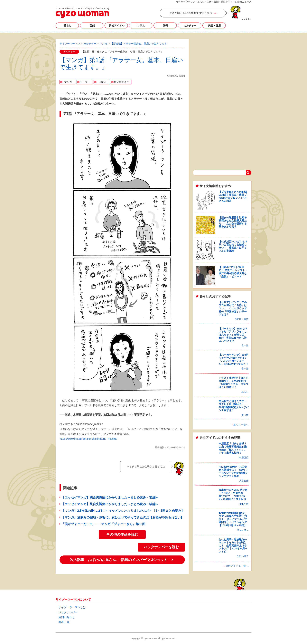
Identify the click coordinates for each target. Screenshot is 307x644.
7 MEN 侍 (243, 504)
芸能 (92, 26)
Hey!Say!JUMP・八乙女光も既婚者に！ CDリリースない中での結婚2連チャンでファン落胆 (233, 471)
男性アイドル (117, 26)
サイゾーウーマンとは (72, 607)
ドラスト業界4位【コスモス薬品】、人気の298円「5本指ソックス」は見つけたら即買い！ (233, 383)
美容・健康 (214, 26)
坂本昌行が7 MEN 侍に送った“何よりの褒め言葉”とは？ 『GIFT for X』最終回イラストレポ (233, 495)
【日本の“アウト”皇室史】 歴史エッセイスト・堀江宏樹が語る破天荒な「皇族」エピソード (233, 272)
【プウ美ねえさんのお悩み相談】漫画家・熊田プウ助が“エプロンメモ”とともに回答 (233, 196)
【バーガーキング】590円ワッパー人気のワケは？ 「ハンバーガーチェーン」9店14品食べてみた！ (234, 359)
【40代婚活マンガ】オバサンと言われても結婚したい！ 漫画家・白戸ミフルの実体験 (233, 246)
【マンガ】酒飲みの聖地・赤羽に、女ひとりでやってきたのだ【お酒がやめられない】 (123, 517)
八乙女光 (244, 481)
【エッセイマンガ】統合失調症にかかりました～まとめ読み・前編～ (110, 497)
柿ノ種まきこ (122, 82)
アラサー (85, 82)
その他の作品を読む (122, 535)
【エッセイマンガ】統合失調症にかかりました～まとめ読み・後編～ (110, 504)
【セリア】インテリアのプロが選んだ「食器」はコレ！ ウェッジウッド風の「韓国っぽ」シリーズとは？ (233, 308)
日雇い (102, 82)
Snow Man (243, 530)
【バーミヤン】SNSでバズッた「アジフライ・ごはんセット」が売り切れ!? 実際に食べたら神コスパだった (233, 335)
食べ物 (245, 346)
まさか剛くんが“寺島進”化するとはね (191, 13)
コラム (141, 26)
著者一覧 (64, 622)
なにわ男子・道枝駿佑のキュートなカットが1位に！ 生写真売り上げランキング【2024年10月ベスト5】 (233, 546)
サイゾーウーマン (82, 13)
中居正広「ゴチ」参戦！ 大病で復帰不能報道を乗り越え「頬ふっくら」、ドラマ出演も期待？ (234, 448)
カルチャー (190, 26)
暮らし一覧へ (241, 425)
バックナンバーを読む (161, 547)
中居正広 (244, 458)
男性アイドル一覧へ (237, 566)
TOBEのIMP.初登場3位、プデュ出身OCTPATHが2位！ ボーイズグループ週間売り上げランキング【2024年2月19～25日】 (233, 519)
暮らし (68, 26)
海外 (166, 26)
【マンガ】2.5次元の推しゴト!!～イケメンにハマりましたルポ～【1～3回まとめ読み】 (123, 511)
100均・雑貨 (242, 319)
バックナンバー (68, 612)
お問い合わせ (67, 617)
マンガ (68, 82)
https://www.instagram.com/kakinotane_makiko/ (88, 439)
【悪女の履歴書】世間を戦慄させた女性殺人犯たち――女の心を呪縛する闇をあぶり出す (233, 222)
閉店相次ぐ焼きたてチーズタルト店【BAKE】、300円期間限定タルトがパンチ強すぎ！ (234, 406)
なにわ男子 (243, 556)
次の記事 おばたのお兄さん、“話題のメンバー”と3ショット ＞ (122, 560)
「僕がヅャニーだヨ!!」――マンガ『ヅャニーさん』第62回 (103, 524)
